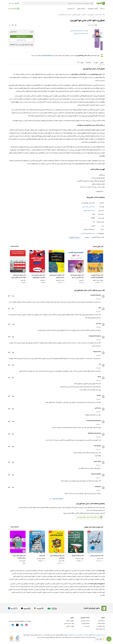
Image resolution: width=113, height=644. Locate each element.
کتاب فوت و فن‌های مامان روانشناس (57, 557)
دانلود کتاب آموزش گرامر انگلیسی (32, 576)
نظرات (80, 63)
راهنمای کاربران (86, 623)
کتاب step (42, 556)
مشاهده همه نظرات (56, 499)
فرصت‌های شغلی (100, 629)
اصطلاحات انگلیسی (85, 571)
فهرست (96, 63)
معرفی (102, 63)
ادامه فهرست (100, 191)
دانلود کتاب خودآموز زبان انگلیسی (34, 571)
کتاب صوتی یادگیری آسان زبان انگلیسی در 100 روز (77, 276)
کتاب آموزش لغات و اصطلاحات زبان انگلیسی (89, 576)
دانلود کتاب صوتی (84, 635)
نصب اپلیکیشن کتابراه (98, 635)
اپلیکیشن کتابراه (13, 9)
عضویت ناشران (70, 621)
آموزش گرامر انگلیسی (94, 587)
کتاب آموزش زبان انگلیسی (75, 579)
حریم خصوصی (101, 626)
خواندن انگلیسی (14, 579)
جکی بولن (81, 280)
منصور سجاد (22, 561)
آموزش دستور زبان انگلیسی (75, 574)
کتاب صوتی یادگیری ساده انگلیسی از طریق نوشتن (38, 276)
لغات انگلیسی (76, 571)
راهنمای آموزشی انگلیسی (90, 574)
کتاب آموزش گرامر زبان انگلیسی (63, 571)
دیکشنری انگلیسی (20, 571)
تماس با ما (87, 626)
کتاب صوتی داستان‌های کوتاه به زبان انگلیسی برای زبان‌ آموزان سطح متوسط (19, 276)
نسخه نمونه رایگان (21, 40)
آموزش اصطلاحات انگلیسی (69, 576)
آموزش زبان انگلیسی (61, 574)
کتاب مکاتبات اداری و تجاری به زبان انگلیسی (57, 276)
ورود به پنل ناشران (69, 623)
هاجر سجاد (61, 561)
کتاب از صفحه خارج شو (78, 556)
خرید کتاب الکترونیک (21, 36)
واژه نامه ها (29, 574)
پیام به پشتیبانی (85, 621)
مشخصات (88, 63)
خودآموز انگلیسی (49, 571)
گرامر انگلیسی (95, 571)
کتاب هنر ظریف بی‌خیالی (97, 556)
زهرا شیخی (73, 31)
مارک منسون (100, 558)
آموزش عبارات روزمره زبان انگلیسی (51, 576)
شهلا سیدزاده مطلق (98, 280)
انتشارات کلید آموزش (79, 33)
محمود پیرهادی (41, 558)
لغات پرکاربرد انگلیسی (49, 574)
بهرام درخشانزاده (79, 558)
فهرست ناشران (70, 626)
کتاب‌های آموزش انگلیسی (88, 233)
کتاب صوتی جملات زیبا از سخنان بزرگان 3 (19, 557)
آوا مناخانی (80, 31)
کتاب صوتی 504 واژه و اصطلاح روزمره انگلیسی (97, 276)
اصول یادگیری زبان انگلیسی (41, 579)
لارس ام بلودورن (60, 280)
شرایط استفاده (101, 623)
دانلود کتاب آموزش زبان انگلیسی (58, 579)
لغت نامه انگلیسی (37, 574)
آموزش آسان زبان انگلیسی (26, 579)
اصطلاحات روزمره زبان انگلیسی (91, 579)
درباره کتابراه (102, 621)
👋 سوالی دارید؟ (100, 639)
